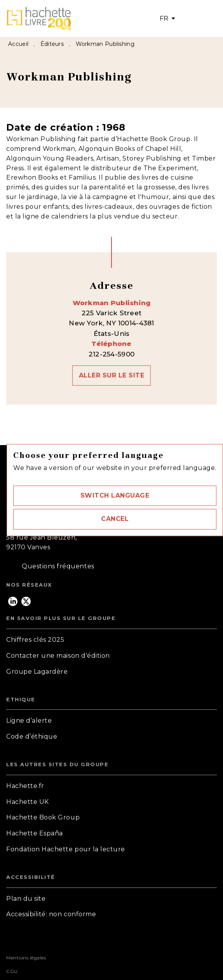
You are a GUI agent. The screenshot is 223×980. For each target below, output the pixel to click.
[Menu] (198, 19)
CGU (12, 971)
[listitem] (13, 601)
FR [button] (164, 18)
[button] (115, 496)
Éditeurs (52, 44)
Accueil (18, 44)
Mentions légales (26, 958)
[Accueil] (39, 18)
